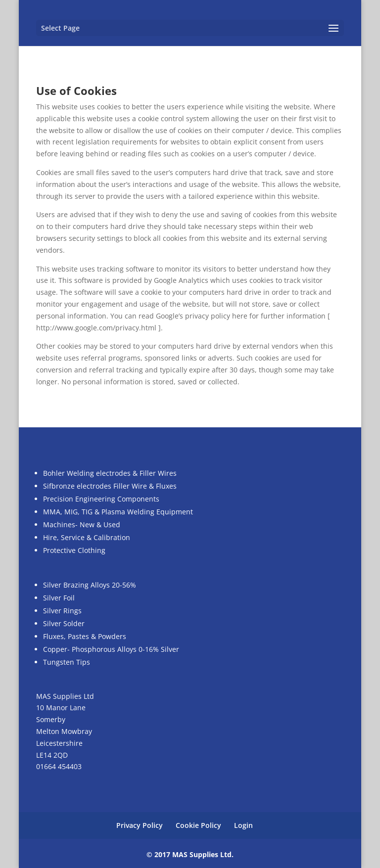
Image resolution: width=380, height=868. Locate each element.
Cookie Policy (198, 825)
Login (243, 825)
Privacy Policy (140, 825)
